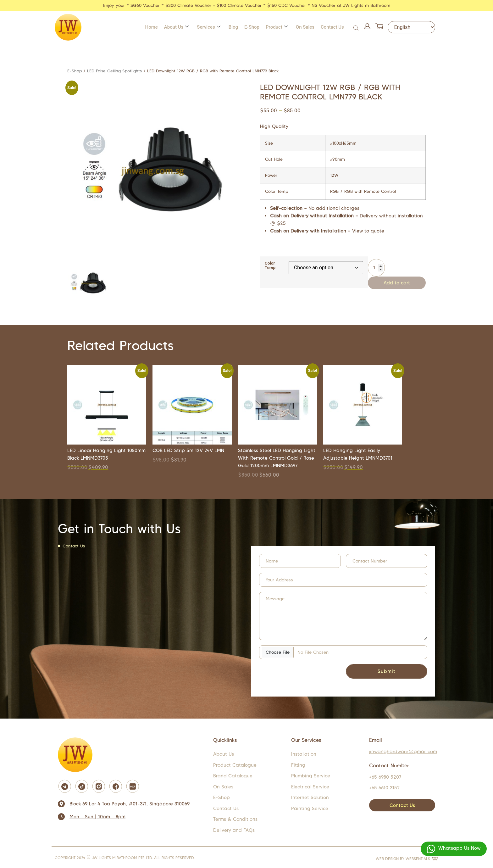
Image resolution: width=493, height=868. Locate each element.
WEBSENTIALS (422, 859)
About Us (177, 27)
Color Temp (270, 265)
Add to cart (397, 283)
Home (152, 27)
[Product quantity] (376, 268)
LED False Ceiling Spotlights (114, 71)
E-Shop (252, 27)
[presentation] (293, 673)
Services (208, 27)
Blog (233, 27)
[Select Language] (411, 27)
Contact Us (332, 27)
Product (277, 27)
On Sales (305, 27)
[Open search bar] (357, 27)
